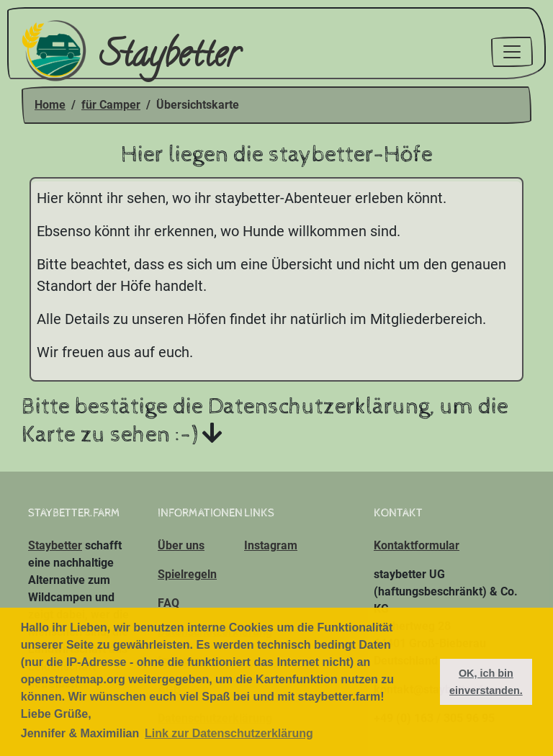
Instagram (271, 545)
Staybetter (130, 52)
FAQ (168, 603)
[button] (424, 682)
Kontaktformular (417, 545)
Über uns (181, 545)
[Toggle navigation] (512, 52)
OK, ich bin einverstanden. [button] (486, 682)
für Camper (111, 105)
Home (50, 105)
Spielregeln (187, 574)
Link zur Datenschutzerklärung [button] (229, 733)
